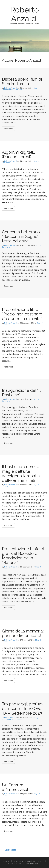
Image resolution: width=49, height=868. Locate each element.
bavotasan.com (34, 863)
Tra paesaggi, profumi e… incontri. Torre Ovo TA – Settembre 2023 (23, 708)
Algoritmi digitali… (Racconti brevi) (18, 154)
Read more (8, 129)
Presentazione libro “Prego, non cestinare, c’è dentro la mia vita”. (23, 314)
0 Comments (17, 90)
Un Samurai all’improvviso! (15, 787)
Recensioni (6, 90)
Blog (35, 88)
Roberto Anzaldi (24, 14)
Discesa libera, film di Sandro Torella (22, 81)
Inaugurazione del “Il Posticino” (21, 393)
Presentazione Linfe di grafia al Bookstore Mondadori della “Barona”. (23, 556)
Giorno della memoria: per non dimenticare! (23, 633)
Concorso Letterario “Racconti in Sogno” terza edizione (21, 236)
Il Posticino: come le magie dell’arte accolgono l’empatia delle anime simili (21, 473)
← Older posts (9, 850)
